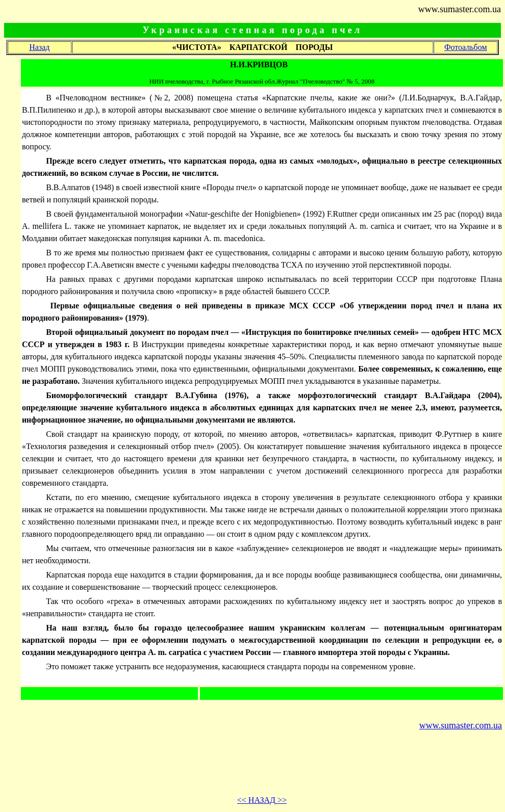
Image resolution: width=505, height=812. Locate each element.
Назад (39, 47)
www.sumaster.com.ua (461, 725)
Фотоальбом (466, 47)
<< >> (262, 800)
